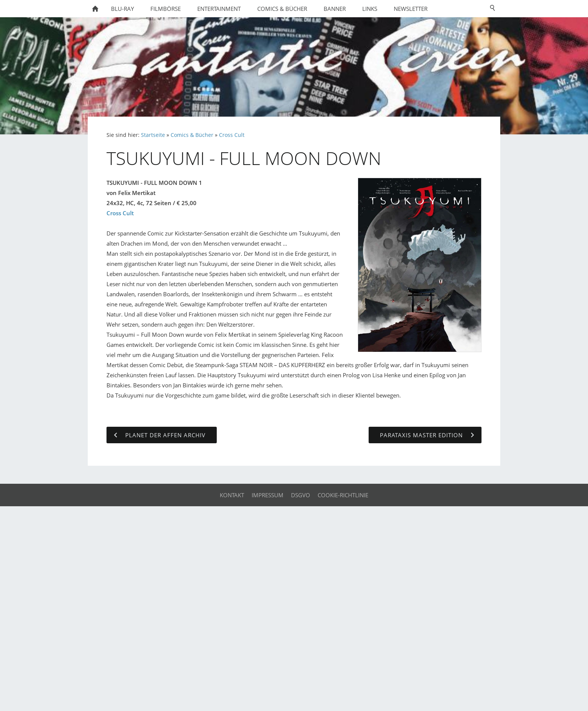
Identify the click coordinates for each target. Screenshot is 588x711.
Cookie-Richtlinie (343, 495)
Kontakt (232, 495)
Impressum (268, 495)
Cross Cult (232, 135)
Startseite (153, 135)
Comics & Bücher (192, 135)
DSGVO (301, 495)
